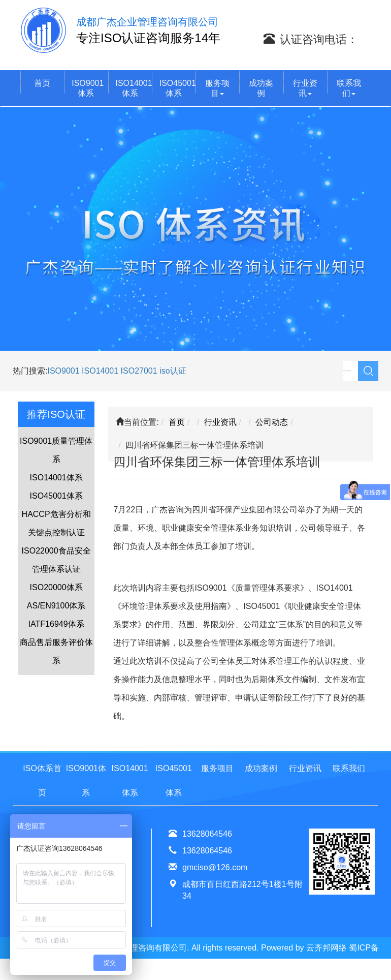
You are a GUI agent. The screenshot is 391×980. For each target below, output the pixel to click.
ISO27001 (139, 371)
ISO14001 (101, 371)
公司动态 (272, 422)
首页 (42, 83)
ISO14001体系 (134, 88)
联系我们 (349, 88)
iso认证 (173, 371)
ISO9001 (63, 371)
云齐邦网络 (327, 948)
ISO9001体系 (88, 88)
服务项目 (217, 88)
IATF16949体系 (56, 624)
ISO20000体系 (56, 587)
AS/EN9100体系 (56, 606)
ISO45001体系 (177, 88)
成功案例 (261, 88)
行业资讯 (305, 88)
